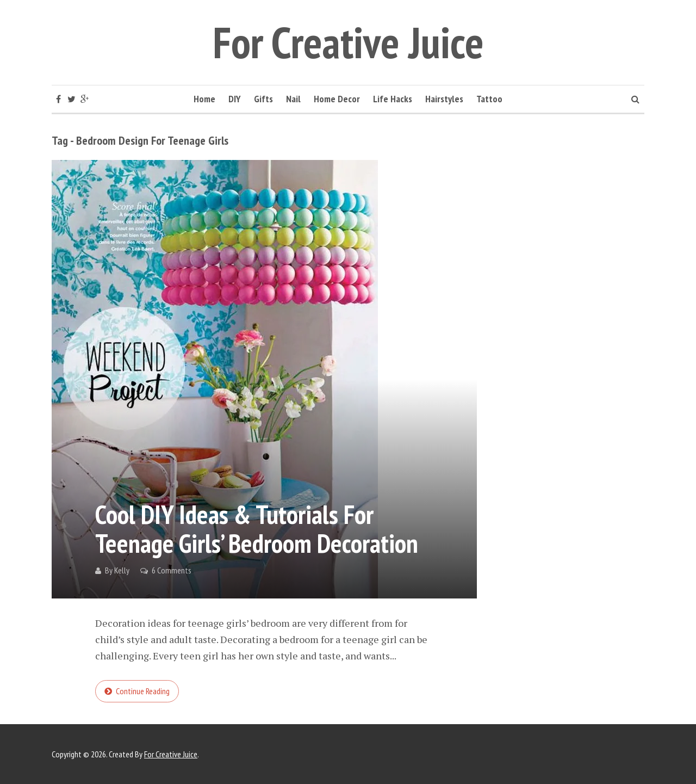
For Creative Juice (348, 42)
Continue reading (143, 691)
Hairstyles (444, 99)
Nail (293, 99)
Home (204, 99)
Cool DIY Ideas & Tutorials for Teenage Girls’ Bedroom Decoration (257, 529)
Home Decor (337, 99)
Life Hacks (393, 99)
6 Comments (172, 570)
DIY (235, 99)
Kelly (122, 570)
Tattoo (489, 99)
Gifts (263, 99)
